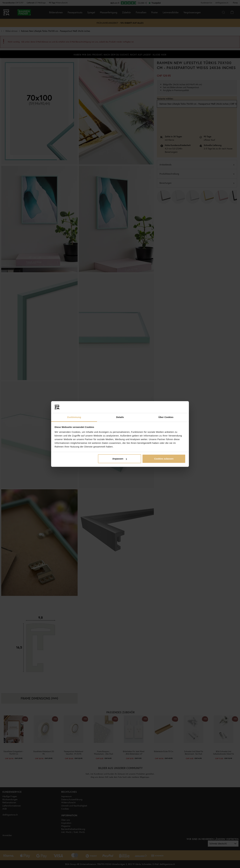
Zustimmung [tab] (74, 417)
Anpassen (120, 459)
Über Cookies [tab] (166, 417)
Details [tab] (120, 417)
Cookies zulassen (164, 459)
